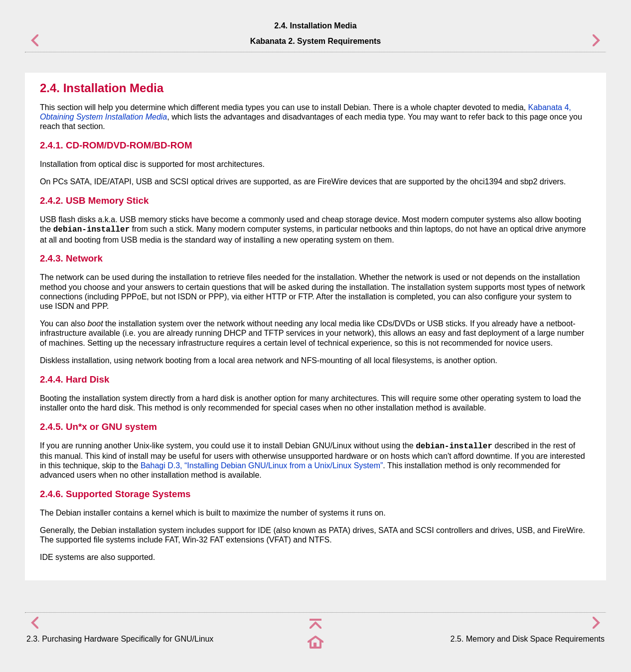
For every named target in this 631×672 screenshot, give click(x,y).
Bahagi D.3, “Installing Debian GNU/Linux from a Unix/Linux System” (262, 466)
